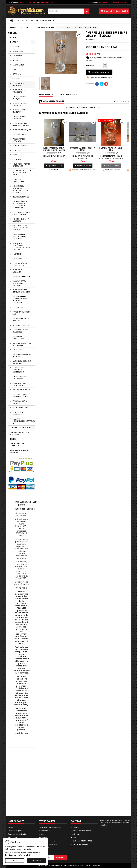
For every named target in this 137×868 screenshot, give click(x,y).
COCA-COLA (18, 51)
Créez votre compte (119, 2)
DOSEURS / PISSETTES (21, 325)
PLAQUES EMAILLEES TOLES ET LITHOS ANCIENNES (21, 237)
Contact (76, 821)
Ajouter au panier (99, 72)
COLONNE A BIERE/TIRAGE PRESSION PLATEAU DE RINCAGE (22, 246)
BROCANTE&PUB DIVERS (42, 21)
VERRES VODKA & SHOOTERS (20, 402)
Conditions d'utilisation (17, 834)
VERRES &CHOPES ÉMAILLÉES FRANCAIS (21, 124)
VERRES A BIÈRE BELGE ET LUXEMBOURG (21, 264)
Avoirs (42, 834)
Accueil (12, 33)
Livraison (11, 827)
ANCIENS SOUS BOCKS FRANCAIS (22, 355)
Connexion (103, 2)
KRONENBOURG (19, 56)
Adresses (43, 837)
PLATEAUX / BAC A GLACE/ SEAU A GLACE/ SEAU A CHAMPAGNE (20, 205)
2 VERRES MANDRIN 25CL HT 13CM (83, 149)
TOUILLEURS (17, 350)
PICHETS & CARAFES (21, 146)
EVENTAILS (17, 159)
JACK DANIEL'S (18, 65)
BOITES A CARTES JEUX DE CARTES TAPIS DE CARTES (22, 173)
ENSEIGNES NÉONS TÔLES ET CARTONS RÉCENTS (20, 228)
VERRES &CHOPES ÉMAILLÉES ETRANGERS (21, 291)
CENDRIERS (17, 150)
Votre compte (47, 821)
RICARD (16, 47)
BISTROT (22, 21)
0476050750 (25, 2)
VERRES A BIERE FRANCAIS (19, 84)
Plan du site (13, 837)
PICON (15, 155)
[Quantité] (100, 66)
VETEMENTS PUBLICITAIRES (18, 338)
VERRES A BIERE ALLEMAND (19, 271)
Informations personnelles (50, 827)
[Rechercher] (69, 11)
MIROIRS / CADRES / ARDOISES (21, 220)
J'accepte (36, 860)
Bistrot (13, 37)
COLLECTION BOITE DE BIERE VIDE (20, 433)
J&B (14, 69)
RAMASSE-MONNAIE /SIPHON (21, 320)
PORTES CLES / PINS (21, 408)
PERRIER (16, 79)
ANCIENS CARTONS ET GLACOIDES (21, 331)
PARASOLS (17, 254)
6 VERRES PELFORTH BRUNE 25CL (111, 149)
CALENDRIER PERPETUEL (22, 390)
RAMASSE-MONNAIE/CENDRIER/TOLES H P (24, 421)
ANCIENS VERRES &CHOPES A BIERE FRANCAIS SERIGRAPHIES (20, 300)
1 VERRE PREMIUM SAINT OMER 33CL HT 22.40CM (54, 149)
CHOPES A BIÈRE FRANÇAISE (19, 98)
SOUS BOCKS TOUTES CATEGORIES (21, 165)
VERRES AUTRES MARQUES (19, 140)
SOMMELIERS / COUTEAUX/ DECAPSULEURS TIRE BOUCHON (21, 189)
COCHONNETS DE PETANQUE (18, 445)
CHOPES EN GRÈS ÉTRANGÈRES (20, 118)
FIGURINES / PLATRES (21, 197)
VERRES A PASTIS (19, 134)
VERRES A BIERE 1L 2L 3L (22, 277)
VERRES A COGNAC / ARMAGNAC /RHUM (21, 395)
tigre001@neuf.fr (48, 2)
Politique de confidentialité (18, 855)
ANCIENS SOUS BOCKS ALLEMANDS (22, 362)
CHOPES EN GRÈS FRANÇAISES (20, 111)
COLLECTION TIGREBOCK (18, 413)
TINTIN (13, 439)
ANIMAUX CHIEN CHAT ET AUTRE (20, 451)
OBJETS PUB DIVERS (21, 259)
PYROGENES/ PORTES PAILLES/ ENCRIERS (21, 213)
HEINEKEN (16, 60)
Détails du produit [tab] (67, 94)
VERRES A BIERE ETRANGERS (19, 91)
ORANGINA (17, 74)
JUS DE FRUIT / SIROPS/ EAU (22, 313)
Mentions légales (15, 831)
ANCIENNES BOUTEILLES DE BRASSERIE (22, 344)
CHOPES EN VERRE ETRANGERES (20, 104)
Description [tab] (46, 94)
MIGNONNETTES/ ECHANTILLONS (19, 384)
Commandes (45, 831)
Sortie (15, 860)
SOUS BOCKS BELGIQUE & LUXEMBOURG (18, 370)
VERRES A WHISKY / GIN (22, 130)
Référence (91, 40)
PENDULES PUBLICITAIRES (18, 180)
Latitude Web (94, 865)
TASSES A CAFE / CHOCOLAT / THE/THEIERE (19, 283)
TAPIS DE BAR (18, 307)
